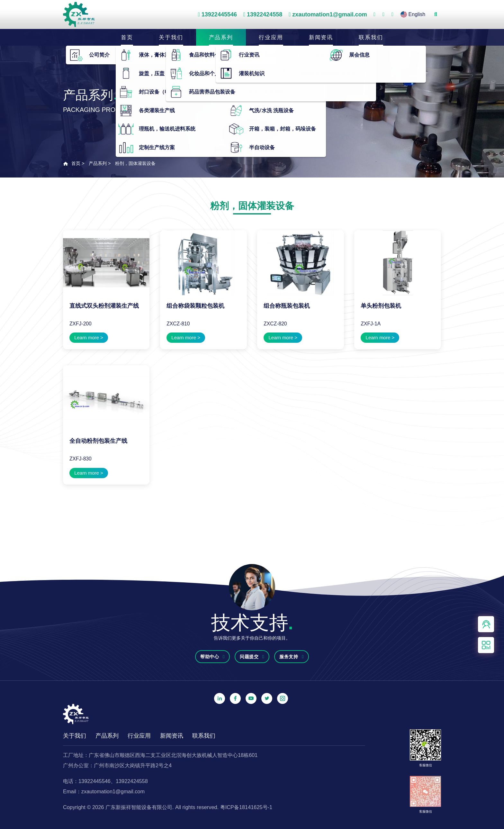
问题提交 (252, 657)
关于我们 (171, 37)
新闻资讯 (321, 37)
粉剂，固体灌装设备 (135, 163)
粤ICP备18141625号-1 (246, 807)
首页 (127, 37)
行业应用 (271, 37)
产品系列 (221, 37)
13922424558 (265, 14)
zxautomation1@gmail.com (330, 14)
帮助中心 (212, 657)
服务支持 (292, 657)
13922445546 (219, 14)
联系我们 (371, 37)
